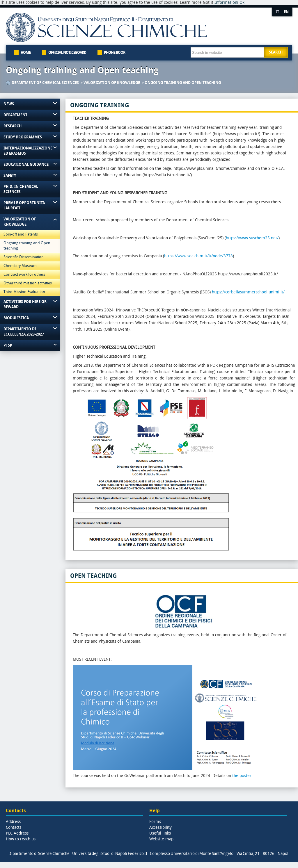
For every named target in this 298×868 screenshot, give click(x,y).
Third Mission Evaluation (24, 292)
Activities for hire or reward (25, 304)
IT (277, 12)
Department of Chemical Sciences (45, 83)
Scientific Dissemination (24, 257)
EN (286, 12)
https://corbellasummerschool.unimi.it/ (248, 292)
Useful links (160, 833)
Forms (155, 822)
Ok (242, 2)
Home (26, 52)
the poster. (242, 776)
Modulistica (16, 318)
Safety (10, 175)
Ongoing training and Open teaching (82, 70)
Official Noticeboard (67, 52)
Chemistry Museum (20, 266)
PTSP (8, 345)
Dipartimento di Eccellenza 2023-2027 (24, 332)
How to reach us (21, 839)
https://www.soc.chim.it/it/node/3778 (198, 256)
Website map (161, 839)
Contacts (14, 827)
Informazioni (226, 2)
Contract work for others (24, 274)
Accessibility (160, 827)
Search (276, 52)
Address (13, 822)
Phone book (115, 52)
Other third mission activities (28, 283)
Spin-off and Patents (21, 234)
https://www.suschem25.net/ (252, 238)
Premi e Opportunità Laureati (24, 205)
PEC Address (17, 833)
